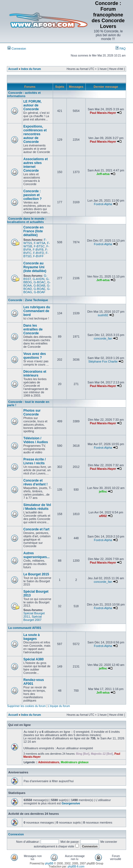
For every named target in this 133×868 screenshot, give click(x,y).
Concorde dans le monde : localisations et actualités (27, 220)
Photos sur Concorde (32, 412)
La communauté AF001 (25, 628)
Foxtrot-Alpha (103, 204)
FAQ (120, 49)
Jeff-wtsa (103, 174)
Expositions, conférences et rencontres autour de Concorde (35, 134)
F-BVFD (38, 253)
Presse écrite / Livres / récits (34, 461)
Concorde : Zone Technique (28, 300)
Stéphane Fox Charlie (103, 361)
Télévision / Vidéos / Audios (36, 440)
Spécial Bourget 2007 (33, 618)
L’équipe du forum (59, 706)
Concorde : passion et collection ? (33, 195)
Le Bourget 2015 (36, 574)
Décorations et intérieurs (35, 374)
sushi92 (103, 315)
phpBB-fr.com (76, 866)
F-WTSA (40, 243)
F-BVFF (38, 256)
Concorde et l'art (36, 529)
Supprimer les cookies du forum (27, 706)
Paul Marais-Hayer (103, 113)
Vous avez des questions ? (35, 356)
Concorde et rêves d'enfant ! (35, 482)
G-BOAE (39, 289)
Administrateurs (49, 762)
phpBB (49, 863)
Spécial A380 (34, 659)
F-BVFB (38, 250)
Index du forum (31, 69)
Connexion (17, 49)
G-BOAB (39, 285)
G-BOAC (39, 282)
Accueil (13, 69)
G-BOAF (40, 292)
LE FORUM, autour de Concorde (32, 105)
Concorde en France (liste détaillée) (33, 231)
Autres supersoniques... (36, 555)
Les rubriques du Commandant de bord (37, 311)
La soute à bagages (31, 637)
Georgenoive (71, 803)
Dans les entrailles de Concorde (33, 329)
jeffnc (103, 491)
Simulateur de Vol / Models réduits (37, 507)
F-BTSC (39, 246)
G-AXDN (39, 279)
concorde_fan (103, 338)
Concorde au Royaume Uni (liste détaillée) (35, 267)
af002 (103, 516)
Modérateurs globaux (75, 762)
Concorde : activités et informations (24, 94)
